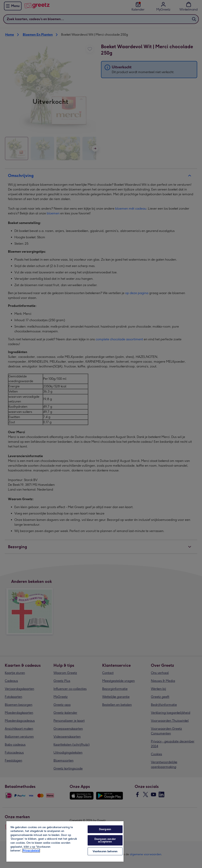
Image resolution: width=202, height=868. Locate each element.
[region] (65, 841)
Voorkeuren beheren (105, 851)
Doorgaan (105, 829)
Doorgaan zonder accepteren (105, 840)
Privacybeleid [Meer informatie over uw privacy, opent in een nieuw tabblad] (31, 851)
